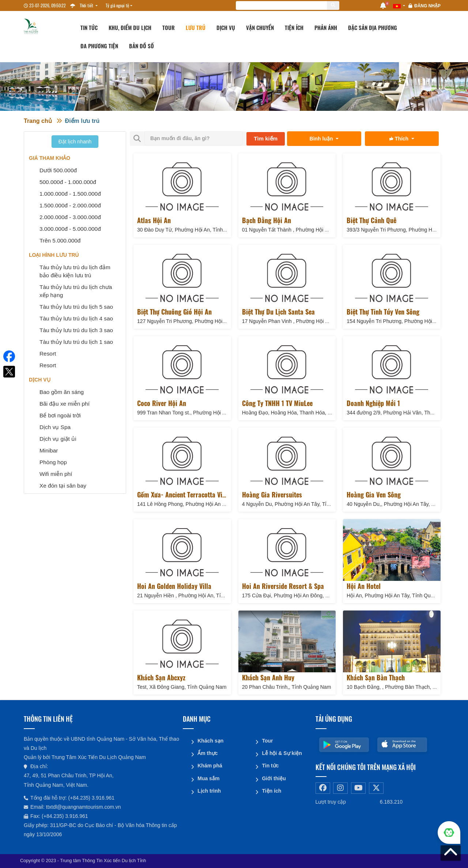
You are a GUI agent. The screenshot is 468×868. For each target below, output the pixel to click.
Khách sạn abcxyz (161, 677)
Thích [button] (400, 139)
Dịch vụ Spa (55, 427)
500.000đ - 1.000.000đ (68, 182)
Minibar (49, 450)
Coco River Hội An (162, 403)
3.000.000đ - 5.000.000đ (70, 229)
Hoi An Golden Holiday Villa (174, 586)
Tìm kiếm (266, 138)
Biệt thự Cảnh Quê (371, 220)
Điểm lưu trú (82, 121)
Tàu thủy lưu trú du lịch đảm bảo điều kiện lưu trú (75, 271)
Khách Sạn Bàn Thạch (376, 677)
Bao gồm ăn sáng (62, 392)
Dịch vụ (226, 27)
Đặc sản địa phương (373, 27)
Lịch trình (209, 790)
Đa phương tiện (99, 46)
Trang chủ (38, 121)
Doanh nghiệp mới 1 (373, 403)
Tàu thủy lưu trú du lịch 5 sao (76, 307)
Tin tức (89, 27)
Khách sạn (210, 741)
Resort (48, 354)
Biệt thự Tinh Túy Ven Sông (383, 312)
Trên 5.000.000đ (60, 241)
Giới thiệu (274, 778)
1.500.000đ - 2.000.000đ (70, 205)
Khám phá (210, 766)
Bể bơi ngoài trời (60, 415)
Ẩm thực (207, 753)
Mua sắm (208, 778)
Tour (169, 27)
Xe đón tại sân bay (63, 486)
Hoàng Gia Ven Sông (374, 495)
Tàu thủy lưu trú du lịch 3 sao (76, 330)
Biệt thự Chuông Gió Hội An (174, 312)
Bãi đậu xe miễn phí (65, 404)
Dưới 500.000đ (58, 170)
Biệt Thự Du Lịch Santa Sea (278, 312)
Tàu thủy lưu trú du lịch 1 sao (76, 342)
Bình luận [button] (322, 139)
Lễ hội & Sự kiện (282, 753)
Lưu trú (196, 27)
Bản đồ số (141, 46)
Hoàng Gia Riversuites (272, 495)
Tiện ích (294, 27)
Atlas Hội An (154, 220)
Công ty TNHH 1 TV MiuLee (277, 403)
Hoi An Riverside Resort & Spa (283, 586)
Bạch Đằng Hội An (267, 220)
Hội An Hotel (364, 586)
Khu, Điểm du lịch (130, 27)
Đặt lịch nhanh (75, 142)
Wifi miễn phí (56, 474)
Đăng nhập (427, 6)
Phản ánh (326, 27)
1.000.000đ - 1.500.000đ (70, 194)
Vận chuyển (260, 27)
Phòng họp (53, 462)
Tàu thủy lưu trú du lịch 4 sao (76, 318)
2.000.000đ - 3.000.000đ (70, 217)
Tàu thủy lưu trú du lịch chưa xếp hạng (76, 291)
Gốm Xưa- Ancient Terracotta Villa (183, 495)
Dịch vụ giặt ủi (58, 439)
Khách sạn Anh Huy (268, 677)
